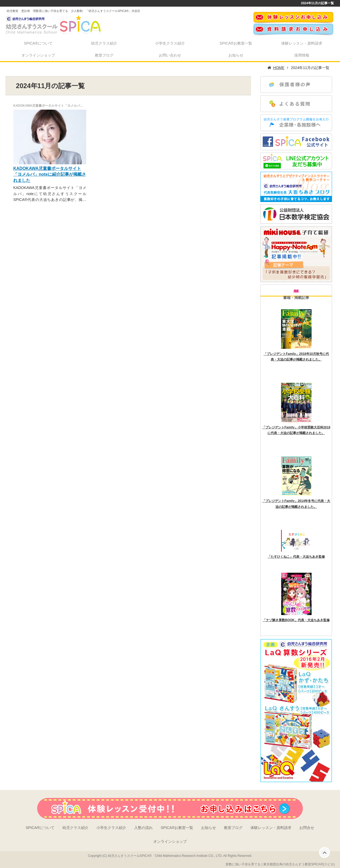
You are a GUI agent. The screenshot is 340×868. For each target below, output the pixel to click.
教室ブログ (104, 55)
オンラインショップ (38, 55)
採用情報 (302, 55)
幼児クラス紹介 (104, 43)
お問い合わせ (170, 55)
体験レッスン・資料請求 (302, 43)
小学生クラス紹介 (170, 43)
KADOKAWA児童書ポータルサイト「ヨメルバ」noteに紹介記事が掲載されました (50, 174)
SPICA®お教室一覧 (236, 43)
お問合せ (307, 828)
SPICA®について (38, 43)
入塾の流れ (143, 828)
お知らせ (236, 55)
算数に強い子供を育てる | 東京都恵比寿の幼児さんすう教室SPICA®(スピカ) (280, 864)
